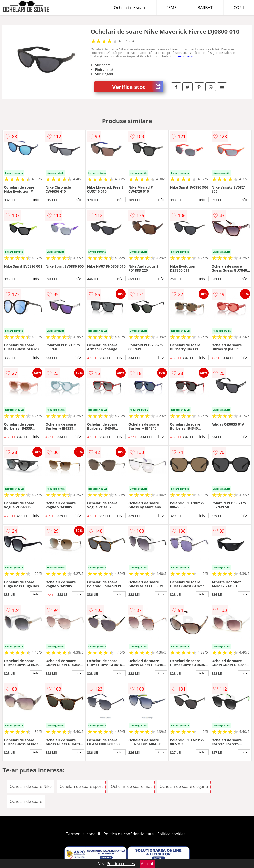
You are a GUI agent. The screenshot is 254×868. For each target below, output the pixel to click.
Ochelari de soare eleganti (184, 786)
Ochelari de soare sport (81, 786)
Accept (147, 864)
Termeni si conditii (83, 834)
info (36, 200)
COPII (239, 8)
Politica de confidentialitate (129, 834)
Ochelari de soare (130, 8)
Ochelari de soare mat (131, 786)
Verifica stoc (138, 87)
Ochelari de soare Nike (31, 786)
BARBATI (206, 8)
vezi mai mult (188, 56)
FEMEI (172, 8)
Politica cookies (171, 834)
